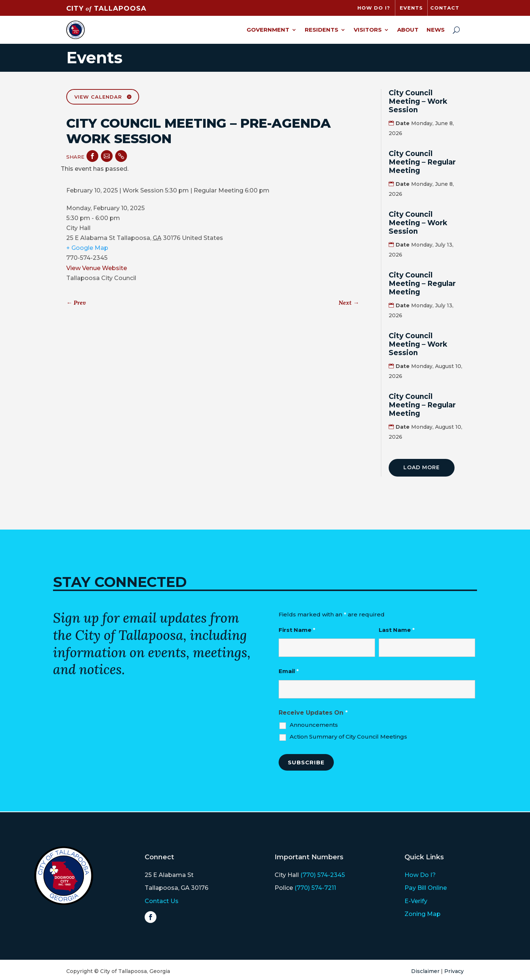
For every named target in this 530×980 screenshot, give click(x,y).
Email (289, 671)
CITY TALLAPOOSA (106, 8)
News (436, 30)
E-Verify (416, 901)
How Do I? (420, 875)
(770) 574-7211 (315, 888)
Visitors (368, 30)
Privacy (454, 971)
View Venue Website (97, 268)
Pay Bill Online (426, 888)
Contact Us (162, 901)
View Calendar (98, 97)
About (408, 30)
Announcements (314, 725)
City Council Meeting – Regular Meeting (422, 162)
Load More (422, 467)
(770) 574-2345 (323, 875)
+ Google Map (87, 248)
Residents (321, 30)
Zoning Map (423, 914)
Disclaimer (425, 971)
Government (268, 30)
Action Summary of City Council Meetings (348, 737)
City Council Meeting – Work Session (418, 101)
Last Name (397, 630)
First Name (297, 630)
